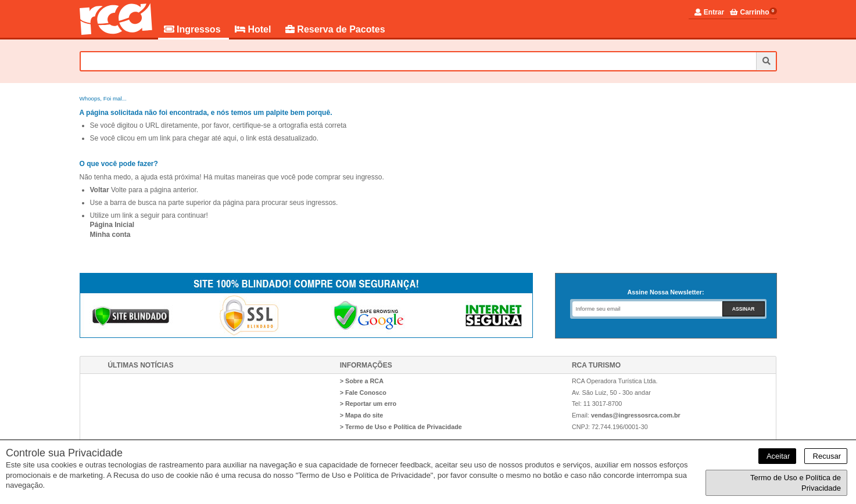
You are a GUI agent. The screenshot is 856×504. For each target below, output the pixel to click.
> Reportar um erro (368, 404)
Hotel (254, 29)
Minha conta (110, 235)
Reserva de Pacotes (335, 29)
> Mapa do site (362, 415)
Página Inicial (112, 225)
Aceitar (777, 456)
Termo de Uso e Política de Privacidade (796, 483)
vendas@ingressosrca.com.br (636, 415)
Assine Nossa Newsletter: (665, 292)
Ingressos (194, 29)
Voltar (100, 190)
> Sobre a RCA (362, 381)
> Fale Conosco (363, 393)
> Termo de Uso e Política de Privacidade (401, 427)
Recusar (826, 456)
